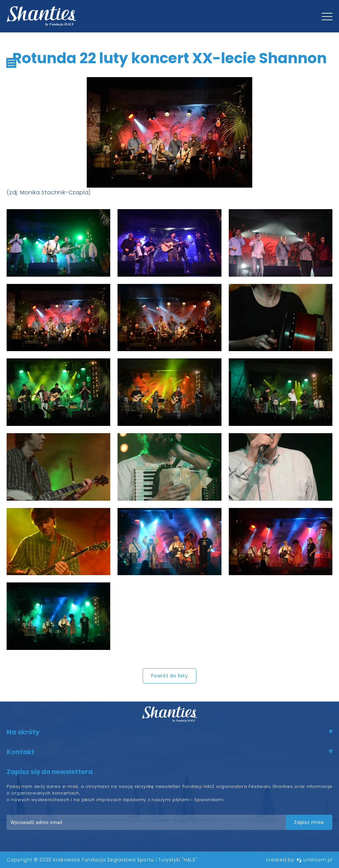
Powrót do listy (169, 676)
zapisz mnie (309, 822)
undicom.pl (315, 860)
